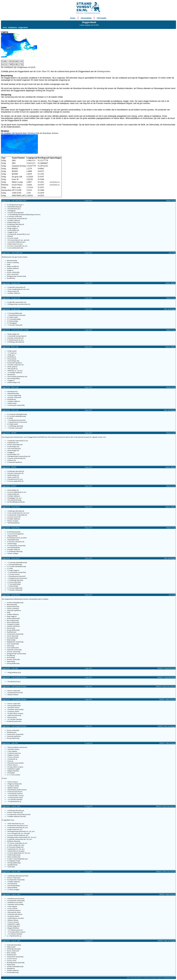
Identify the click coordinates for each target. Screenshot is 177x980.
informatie (101, 18)
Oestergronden (104, 71)
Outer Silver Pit (43, 71)
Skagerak (50, 91)
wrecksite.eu (54, 182)
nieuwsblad (86, 18)
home (73, 18)
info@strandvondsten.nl (170, 978)
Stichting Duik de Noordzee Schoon (43, 133)
